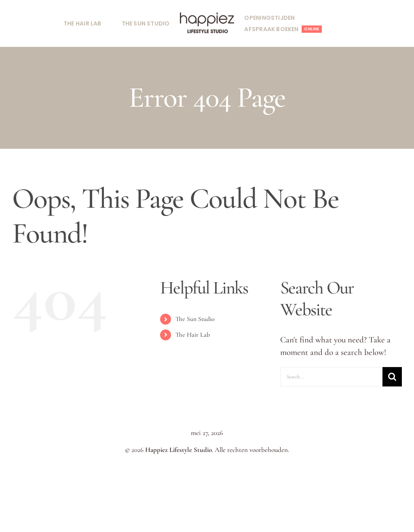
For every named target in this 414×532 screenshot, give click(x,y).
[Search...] (331, 377)
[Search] (392, 377)
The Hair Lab (193, 335)
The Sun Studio (195, 319)
